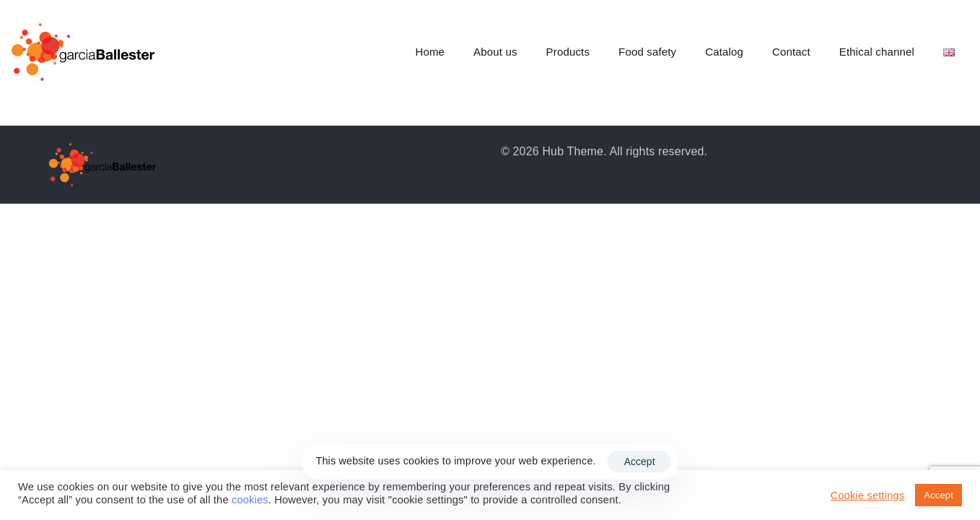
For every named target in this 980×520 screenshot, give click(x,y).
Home (430, 52)
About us (495, 52)
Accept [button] (939, 495)
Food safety (647, 52)
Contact (791, 52)
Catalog (724, 52)
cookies (250, 500)
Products (568, 52)
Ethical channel (877, 52)
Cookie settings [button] (868, 495)
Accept (640, 461)
